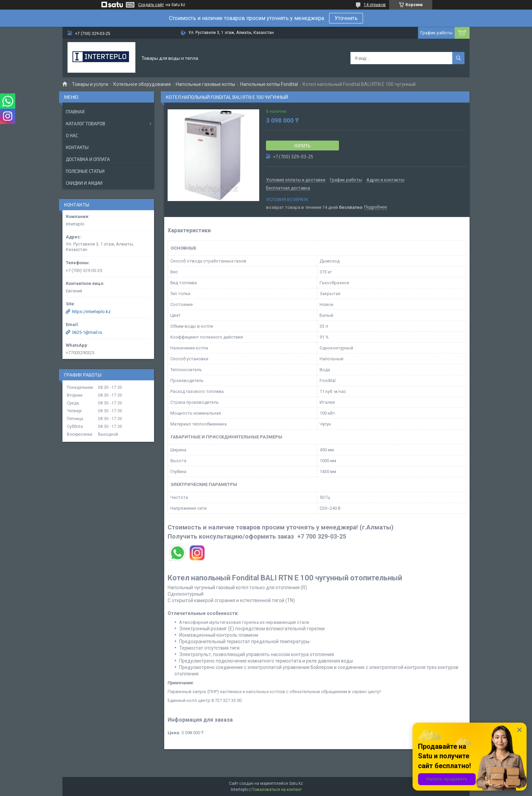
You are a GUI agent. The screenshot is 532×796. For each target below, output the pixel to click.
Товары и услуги (90, 84)
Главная (75, 112)
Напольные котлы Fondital (269, 84)
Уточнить (346, 18)
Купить (302, 146)
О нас (72, 135)
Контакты (77, 147)
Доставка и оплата (88, 159)
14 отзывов (375, 5)
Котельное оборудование (142, 84)
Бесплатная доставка (288, 188)
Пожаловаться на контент (277, 790)
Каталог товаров (85, 124)
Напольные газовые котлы (205, 84)
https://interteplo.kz (91, 312)
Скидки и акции (84, 183)
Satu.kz (296, 783)
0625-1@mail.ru (87, 332)
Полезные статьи (85, 171)
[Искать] (458, 58)
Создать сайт (151, 5)
